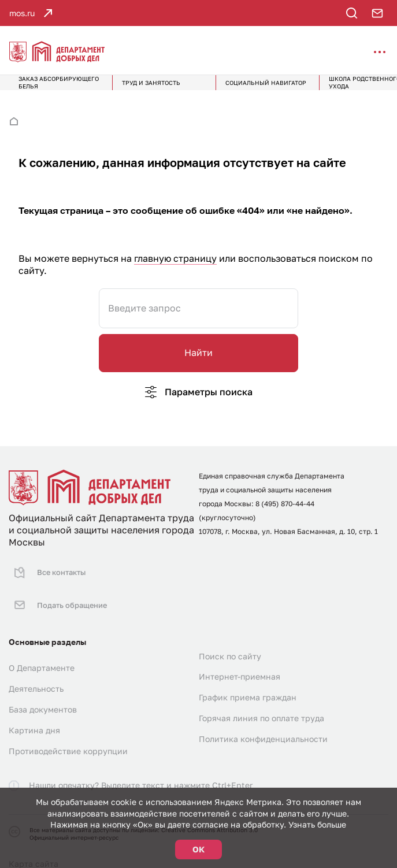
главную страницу (175, 266)
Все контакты (47, 574)
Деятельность (36, 675)
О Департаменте (42, 654)
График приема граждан (248, 683)
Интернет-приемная (240, 663)
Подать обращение (58, 596)
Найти (199, 360)
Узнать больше (317, 824)
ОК (199, 849)
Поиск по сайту (230, 642)
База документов (43, 695)
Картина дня (34, 716)
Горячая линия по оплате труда (261, 704)
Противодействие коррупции (68, 737)
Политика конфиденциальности (263, 725)
